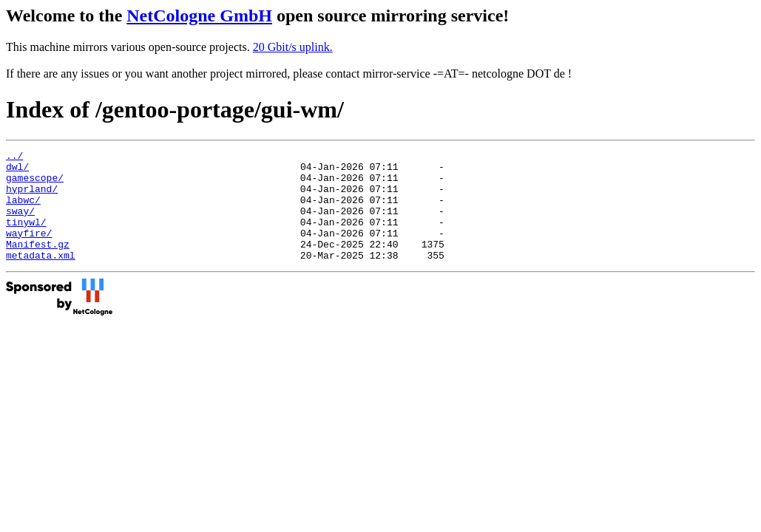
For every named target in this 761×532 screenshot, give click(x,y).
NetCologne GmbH (199, 16)
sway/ (20, 224)
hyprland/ (32, 197)
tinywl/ (26, 237)
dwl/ (17, 171)
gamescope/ (35, 184)
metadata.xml (41, 277)
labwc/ (23, 211)
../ (14, 157)
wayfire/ (29, 250)
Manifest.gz (38, 264)
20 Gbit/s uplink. (293, 47)
